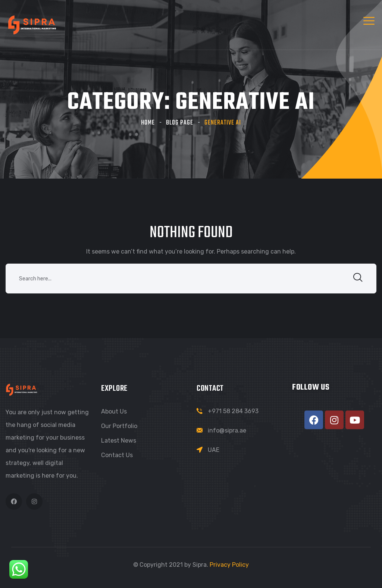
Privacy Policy (229, 565)
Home (148, 123)
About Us (114, 411)
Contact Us (117, 455)
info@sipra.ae (227, 430)
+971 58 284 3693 (233, 411)
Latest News (119, 441)
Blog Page (180, 123)
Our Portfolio (119, 426)
